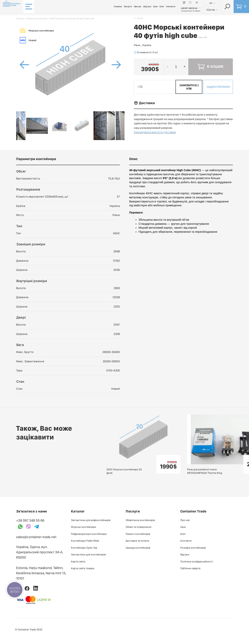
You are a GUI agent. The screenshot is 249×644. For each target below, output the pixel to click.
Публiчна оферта (190, 568)
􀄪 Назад (138, 18)
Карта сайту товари (83, 568)
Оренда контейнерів (138, 548)
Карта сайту (78, 561)
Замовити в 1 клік (189, 87)
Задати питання (218, 87)
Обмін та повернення (139, 527)
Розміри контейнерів (193, 548)
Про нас (138, 7)
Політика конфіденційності (197, 561)
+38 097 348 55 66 (30, 520)
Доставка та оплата (137, 541)
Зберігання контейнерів (140, 520)
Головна (118, 7)
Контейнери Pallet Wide (85, 541)
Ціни (155, 7)
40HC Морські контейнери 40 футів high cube (72, 18)
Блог (162, 7)
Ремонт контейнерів (138, 534)
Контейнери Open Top (84, 548)
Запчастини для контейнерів (88, 554)
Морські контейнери (37, 18)
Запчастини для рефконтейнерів (91, 520)
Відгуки (147, 7)
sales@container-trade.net (36, 537)
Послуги (128, 7)
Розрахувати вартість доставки (155, 132)
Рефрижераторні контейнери (89, 534)
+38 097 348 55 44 (189, 8)
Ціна (183, 527)
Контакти (171, 7)
